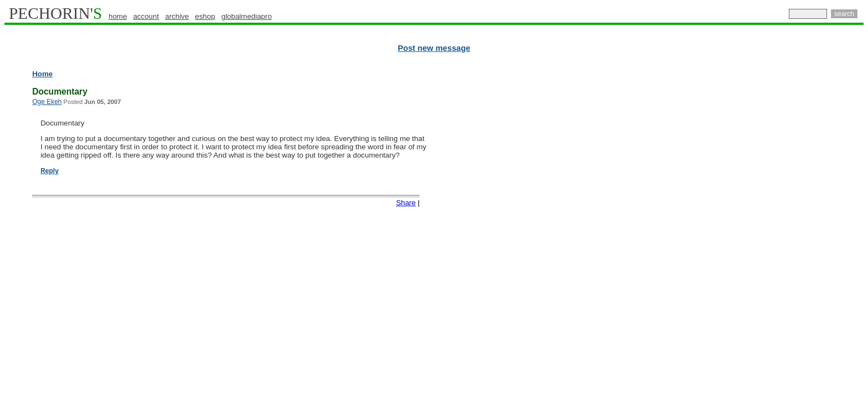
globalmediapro (247, 16)
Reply (50, 171)
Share (406, 203)
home (118, 16)
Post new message (434, 48)
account (146, 16)
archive (177, 16)
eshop (205, 16)
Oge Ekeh (47, 102)
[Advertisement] (815, 238)
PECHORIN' (55, 13)
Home (42, 74)
